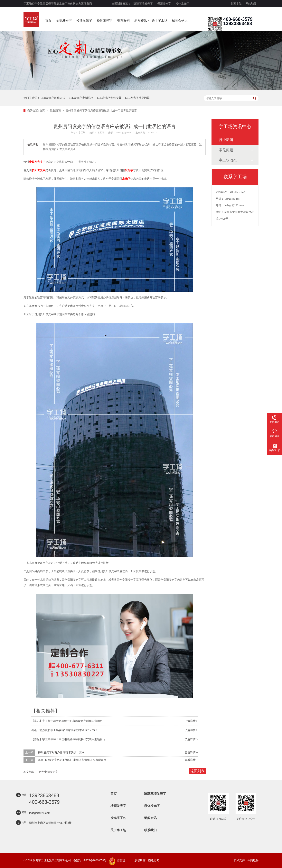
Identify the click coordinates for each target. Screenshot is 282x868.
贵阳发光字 (36, 162)
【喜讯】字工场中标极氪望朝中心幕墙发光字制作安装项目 (67, 721)
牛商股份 (253, 860)
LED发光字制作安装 (109, 98)
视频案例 (123, 20)
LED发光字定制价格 (81, 98)
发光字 (129, 170)
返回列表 (197, 771)
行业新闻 (56, 111)
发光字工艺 (118, 818)
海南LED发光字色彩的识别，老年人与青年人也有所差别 (72, 760)
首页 (48, 20)
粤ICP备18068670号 (95, 860)
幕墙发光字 (64, 20)
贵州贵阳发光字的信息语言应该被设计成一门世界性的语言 (101, 111)
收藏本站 (236, 4)
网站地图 (251, 4)
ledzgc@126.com (234, 205)
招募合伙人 (180, 20)
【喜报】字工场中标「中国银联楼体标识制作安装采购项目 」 (69, 739)
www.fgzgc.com (124, 133)
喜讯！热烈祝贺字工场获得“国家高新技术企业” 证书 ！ (65, 730)
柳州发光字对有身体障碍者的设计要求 (61, 753)
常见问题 (226, 150)
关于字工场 (159, 20)
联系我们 (150, 830)
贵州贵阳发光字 (48, 772)
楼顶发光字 (164, 4)
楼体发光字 (183, 4)
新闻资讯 (141, 20)
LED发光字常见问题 (137, 98)
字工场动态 (228, 160)
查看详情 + (191, 753)
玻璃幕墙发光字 (143, 4)
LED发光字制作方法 (53, 98)
